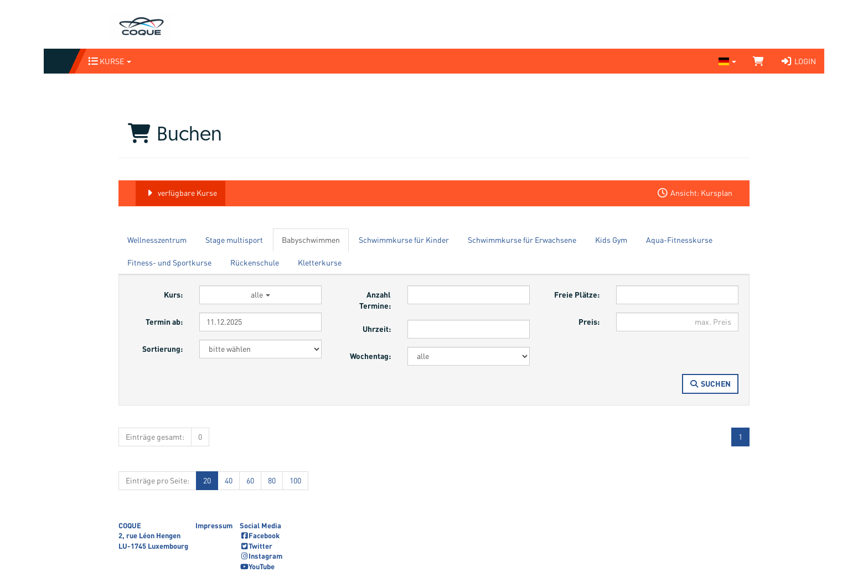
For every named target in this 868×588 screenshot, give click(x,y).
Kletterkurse (320, 262)
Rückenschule (255, 262)
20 (207, 480)
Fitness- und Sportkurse (169, 262)
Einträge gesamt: (155, 437)
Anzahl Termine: (375, 300)
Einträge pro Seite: (157, 480)
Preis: (589, 322)
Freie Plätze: (577, 295)
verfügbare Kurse (180, 193)
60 (250, 480)
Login (798, 61)
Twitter (256, 546)
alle (260, 295)
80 (272, 480)
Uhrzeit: (377, 329)
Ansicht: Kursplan (694, 193)
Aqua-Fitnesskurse (679, 240)
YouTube (257, 566)
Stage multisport (234, 240)
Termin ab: (164, 322)
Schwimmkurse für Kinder (404, 240)
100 (295, 480)
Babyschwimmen (311, 240)
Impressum (214, 525)
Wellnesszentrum (157, 240)
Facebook (260, 535)
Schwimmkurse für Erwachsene (522, 240)
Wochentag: (370, 356)
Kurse (110, 61)
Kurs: (173, 295)
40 (229, 480)
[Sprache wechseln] (727, 61)
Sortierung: (162, 349)
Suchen (711, 384)
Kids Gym (611, 240)
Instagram (261, 556)
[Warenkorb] (758, 61)
